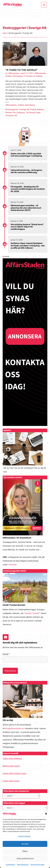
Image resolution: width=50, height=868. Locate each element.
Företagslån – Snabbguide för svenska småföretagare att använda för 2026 (28, 189)
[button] (46, 814)
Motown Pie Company (15, 112)
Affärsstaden (40, 73)
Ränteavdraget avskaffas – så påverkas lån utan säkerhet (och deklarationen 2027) (26, 208)
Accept (25, 844)
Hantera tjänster (24, 836)
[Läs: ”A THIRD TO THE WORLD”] (25, 54)
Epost (6, 654)
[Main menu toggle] (44, 5)
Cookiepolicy (11, 864)
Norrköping (18, 76)
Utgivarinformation (37, 864)
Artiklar (9, 76)
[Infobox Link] (25, 454)
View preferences (25, 858)
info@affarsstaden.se (14, 728)
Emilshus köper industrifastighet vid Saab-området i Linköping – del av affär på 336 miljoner (28, 246)
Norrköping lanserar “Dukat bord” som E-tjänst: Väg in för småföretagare (27, 227)
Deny (25, 851)
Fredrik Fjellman (37, 109)
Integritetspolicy (23, 864)
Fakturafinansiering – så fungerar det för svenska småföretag (26, 171)
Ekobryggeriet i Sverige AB (17, 109)
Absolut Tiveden (32, 613)
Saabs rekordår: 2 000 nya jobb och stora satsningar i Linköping (26, 155)
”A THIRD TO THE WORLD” (21, 70)
